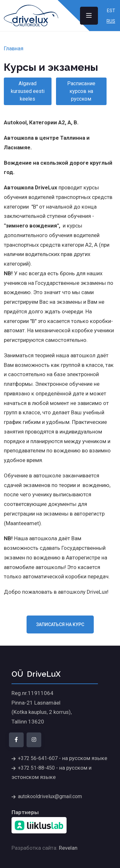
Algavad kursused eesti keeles (28, 91)
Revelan (68, 848)
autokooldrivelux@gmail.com (50, 796)
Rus (111, 21)
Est (111, 11)
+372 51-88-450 (36, 768)
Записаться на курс (60, 624)
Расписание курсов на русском (81, 91)
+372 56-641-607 (38, 758)
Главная (14, 48)
